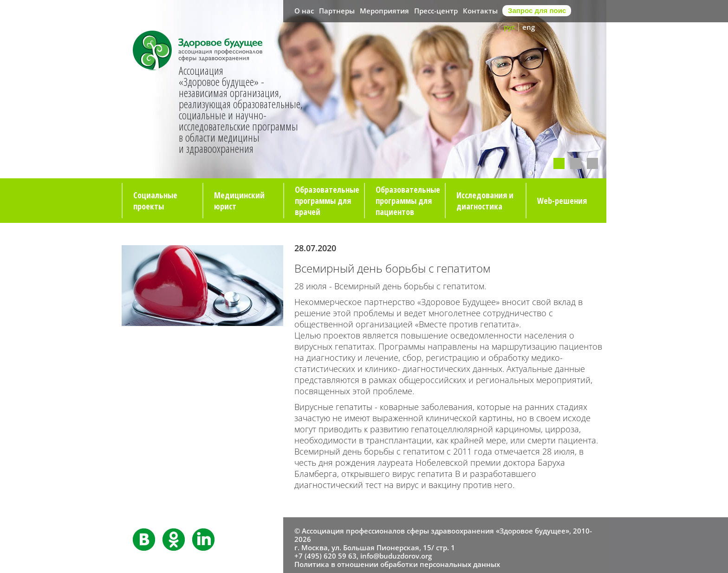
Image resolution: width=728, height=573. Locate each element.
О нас (304, 11)
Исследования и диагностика (485, 201)
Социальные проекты (155, 201)
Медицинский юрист (239, 201)
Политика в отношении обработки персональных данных (397, 564)
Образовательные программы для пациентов (408, 201)
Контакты (480, 11)
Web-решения (562, 201)
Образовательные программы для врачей (327, 201)
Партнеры (337, 11)
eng (529, 27)
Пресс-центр (436, 11)
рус (509, 27)
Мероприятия (384, 11)
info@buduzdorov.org (396, 556)
